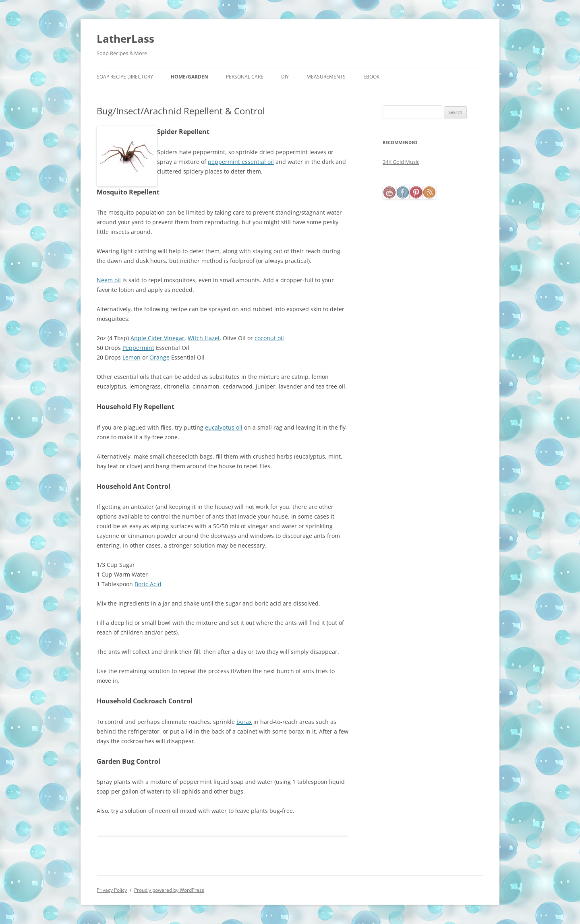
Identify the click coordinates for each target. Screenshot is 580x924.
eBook (371, 77)
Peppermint (138, 348)
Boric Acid (148, 584)
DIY (285, 77)
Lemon (132, 357)
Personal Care (245, 77)
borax (244, 722)
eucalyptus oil (224, 427)
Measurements (326, 77)
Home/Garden (190, 77)
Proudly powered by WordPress (169, 890)
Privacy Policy (112, 890)
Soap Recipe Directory (125, 77)
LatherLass (125, 39)
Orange (159, 357)
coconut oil (269, 338)
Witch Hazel (204, 338)
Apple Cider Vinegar (157, 338)
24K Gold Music (401, 162)
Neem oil (109, 280)
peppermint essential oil (241, 162)
